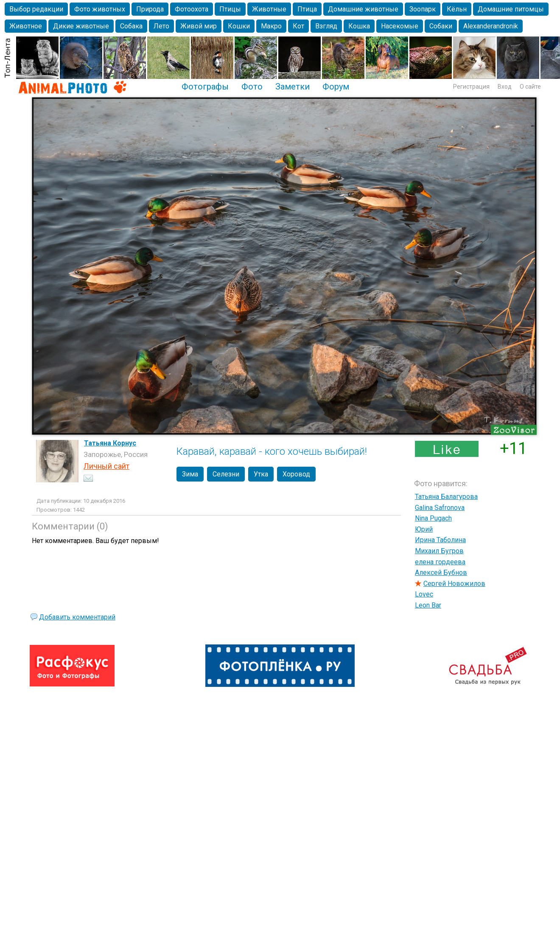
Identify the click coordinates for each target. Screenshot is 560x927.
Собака (131, 26)
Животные (269, 9)
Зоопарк (423, 9)
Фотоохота (192, 9)
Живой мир (199, 26)
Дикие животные (81, 26)
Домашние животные (363, 9)
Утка (261, 474)
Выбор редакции (36, 9)
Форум (336, 87)
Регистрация (471, 87)
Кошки (239, 26)
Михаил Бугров (439, 551)
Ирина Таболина (440, 540)
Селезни (226, 474)
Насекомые (400, 26)
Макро (271, 26)
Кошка (359, 26)
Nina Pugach (433, 518)
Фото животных (100, 9)
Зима (190, 474)
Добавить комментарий (77, 617)
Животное (26, 26)
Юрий (424, 529)
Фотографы (205, 87)
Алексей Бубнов (441, 573)
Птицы (230, 9)
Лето (161, 26)
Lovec (424, 594)
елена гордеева (440, 562)
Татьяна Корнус (110, 443)
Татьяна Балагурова (446, 497)
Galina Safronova (440, 508)
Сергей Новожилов (454, 584)
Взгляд (326, 26)
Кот (298, 26)
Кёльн (457, 9)
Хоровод (296, 474)
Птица (307, 9)
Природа (150, 9)
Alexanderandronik (491, 26)
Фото (252, 87)
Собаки (441, 26)
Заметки (293, 87)
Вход (505, 87)
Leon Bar (428, 605)
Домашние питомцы (511, 9)
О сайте (530, 87)
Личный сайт (106, 466)
